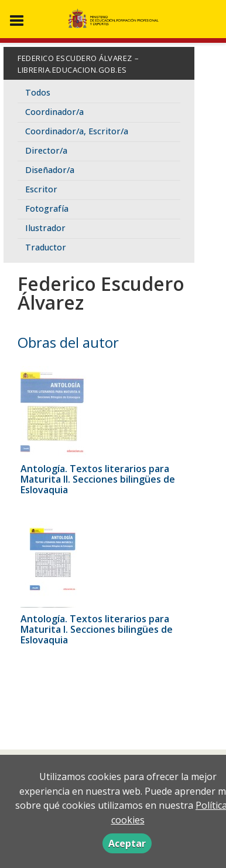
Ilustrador (45, 228)
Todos (38, 92)
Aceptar (127, 843)
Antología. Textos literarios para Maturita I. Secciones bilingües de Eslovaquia (97, 629)
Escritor (41, 189)
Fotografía (47, 208)
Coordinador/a (54, 112)
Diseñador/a (50, 170)
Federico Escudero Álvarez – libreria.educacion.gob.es (78, 64)
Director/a (46, 150)
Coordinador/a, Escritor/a (77, 131)
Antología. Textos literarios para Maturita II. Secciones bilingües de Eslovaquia (98, 479)
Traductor (46, 247)
